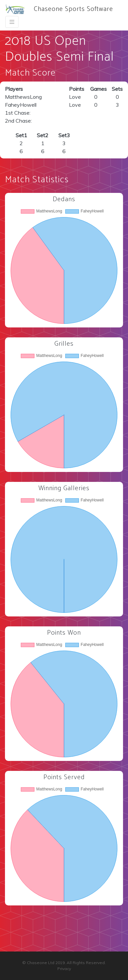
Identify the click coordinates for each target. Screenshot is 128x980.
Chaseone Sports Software (59, 9)
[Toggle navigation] (12, 22)
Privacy (64, 969)
